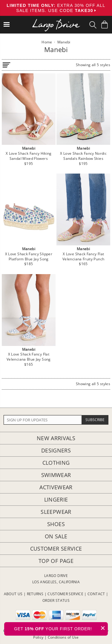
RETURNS (35, 594)
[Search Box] (93, 25)
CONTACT (96, 594)
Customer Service (56, 549)
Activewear (56, 487)
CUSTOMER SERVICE (65, 594)
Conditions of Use (63, 637)
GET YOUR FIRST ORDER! (61, 628)
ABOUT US (13, 594)
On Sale (56, 536)
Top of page (56, 561)
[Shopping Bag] (105, 25)
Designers (56, 450)
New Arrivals (56, 438)
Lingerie (56, 499)
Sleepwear (56, 512)
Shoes (56, 524)
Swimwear (56, 475)
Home (47, 42)
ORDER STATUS (56, 600)
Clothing (56, 463)
